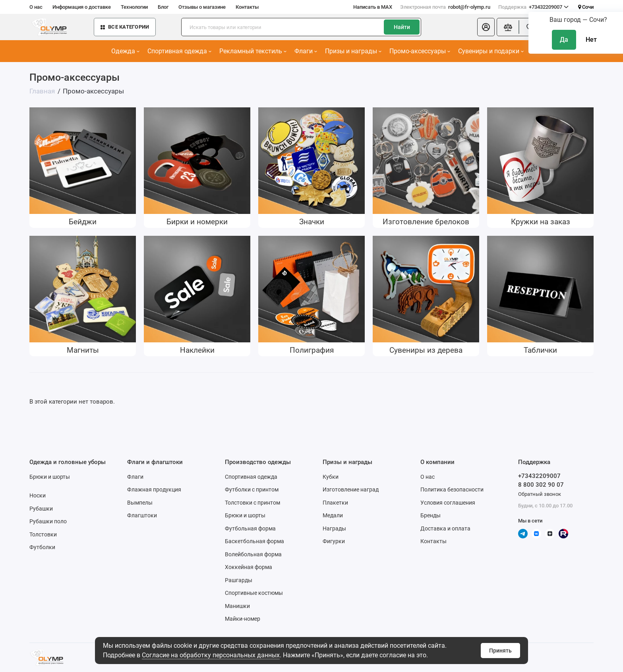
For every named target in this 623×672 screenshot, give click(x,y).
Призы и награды (353, 51)
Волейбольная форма (253, 554)
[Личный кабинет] (486, 27)
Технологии (134, 7)
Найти (402, 27)
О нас (36, 7)
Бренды (430, 515)
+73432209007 (533, 7)
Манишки (237, 606)
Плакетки (335, 503)
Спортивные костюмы (254, 593)
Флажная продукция (154, 489)
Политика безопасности (452, 489)
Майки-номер (243, 619)
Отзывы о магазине (202, 7)
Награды (334, 528)
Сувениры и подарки (491, 51)
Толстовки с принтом (252, 503)
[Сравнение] (508, 27)
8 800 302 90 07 (541, 485)
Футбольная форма (250, 528)
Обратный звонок (540, 494)
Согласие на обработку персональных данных (211, 655)
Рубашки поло (48, 521)
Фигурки (334, 541)
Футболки (42, 547)
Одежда (125, 51)
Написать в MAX (373, 7)
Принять (500, 651)
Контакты (247, 7)
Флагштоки (142, 515)
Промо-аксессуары (420, 51)
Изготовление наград (351, 489)
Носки (38, 495)
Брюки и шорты (50, 477)
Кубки (331, 477)
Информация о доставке (82, 7)
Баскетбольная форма (254, 541)
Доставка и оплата (445, 528)
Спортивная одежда (179, 51)
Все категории (125, 27)
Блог (163, 7)
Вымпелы (140, 503)
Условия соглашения (448, 503)
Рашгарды (239, 580)
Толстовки (43, 534)
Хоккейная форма (249, 567)
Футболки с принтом (252, 489)
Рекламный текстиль (253, 51)
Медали (333, 515)
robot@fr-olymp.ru (445, 7)
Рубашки (41, 509)
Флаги (306, 51)
